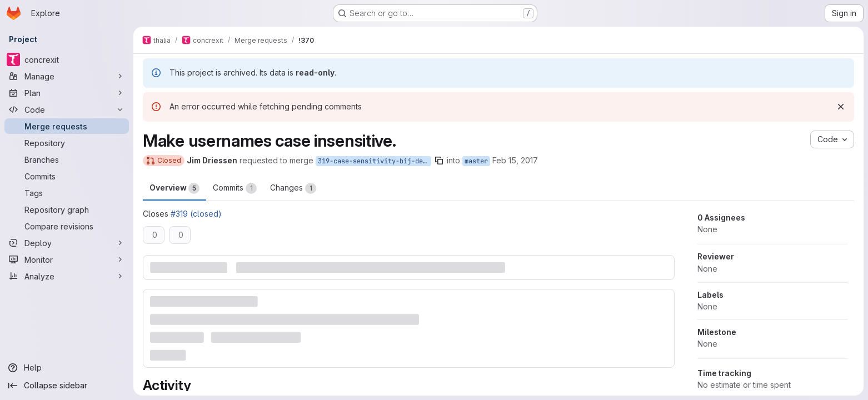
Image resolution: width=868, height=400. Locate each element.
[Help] (67, 368)
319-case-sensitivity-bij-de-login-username (375, 161)
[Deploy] (67, 243)
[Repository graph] (67, 209)
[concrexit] (67, 59)
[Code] (67, 109)
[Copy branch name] (439, 161)
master (476, 161)
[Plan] (67, 93)
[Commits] (67, 176)
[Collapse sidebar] (67, 386)
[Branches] (67, 159)
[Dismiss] (841, 107)
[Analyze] (67, 276)
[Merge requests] (67, 126)
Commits (235, 188)
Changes (293, 188)
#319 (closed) (196, 214)
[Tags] (67, 193)
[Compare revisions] (67, 226)
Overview (174, 188)
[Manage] (67, 76)
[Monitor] (67, 259)
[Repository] (67, 143)
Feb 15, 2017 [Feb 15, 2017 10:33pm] (515, 160)
